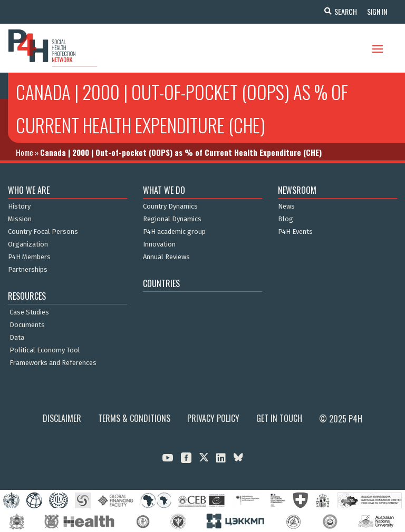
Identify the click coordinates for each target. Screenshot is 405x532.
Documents (27, 325)
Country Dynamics (170, 206)
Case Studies (29, 312)
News (286, 206)
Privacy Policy (213, 418)
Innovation (159, 244)
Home (25, 152)
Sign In (377, 11)
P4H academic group (174, 232)
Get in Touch (279, 418)
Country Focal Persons (43, 232)
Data (17, 338)
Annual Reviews (166, 257)
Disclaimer (62, 418)
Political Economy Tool (45, 350)
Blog (286, 219)
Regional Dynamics (172, 219)
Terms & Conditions (134, 418)
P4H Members (29, 257)
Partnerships (28, 270)
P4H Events (295, 232)
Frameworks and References (53, 363)
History (19, 206)
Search (345, 11)
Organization (28, 244)
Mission (20, 219)
